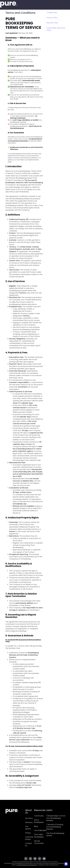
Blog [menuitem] (36, 826)
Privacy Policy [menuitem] (52, 18)
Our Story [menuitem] (29, 818)
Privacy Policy (43, 862)
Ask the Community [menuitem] (39, 842)
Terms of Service (53, 862)
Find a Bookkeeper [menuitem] (39, 821)
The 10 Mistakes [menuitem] (40, 830)
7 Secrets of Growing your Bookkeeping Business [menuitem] (55, 827)
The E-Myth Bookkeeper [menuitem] (39, 836)
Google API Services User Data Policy (27, 865)
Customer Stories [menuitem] (29, 838)
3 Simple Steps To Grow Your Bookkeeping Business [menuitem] (56, 818)
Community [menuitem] (39, 816)
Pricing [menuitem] (28, 833)
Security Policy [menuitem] (52, 23)
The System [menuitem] (28, 828)
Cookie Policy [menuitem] (52, 13)
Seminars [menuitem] (29, 822)
